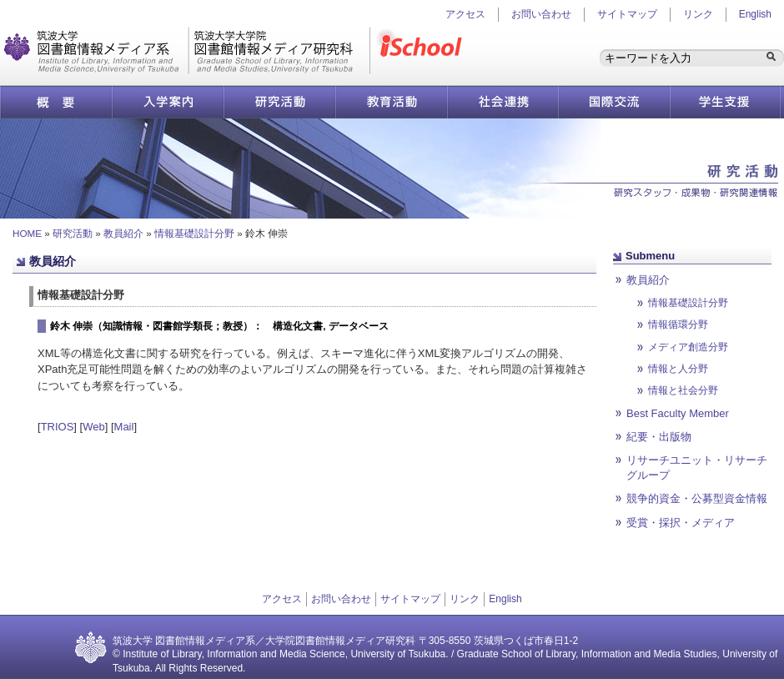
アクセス (282, 599)
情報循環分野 (678, 324)
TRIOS (58, 427)
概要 (56, 102)
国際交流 (614, 102)
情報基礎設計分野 (194, 233)
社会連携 (503, 102)
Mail (124, 427)
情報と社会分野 (683, 390)
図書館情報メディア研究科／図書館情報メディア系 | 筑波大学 (187, 50)
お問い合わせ (541, 14)
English (755, 14)
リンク (698, 14)
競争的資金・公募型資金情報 (697, 498)
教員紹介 (123, 233)
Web (94, 427)
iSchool (423, 50)
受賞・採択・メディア (681, 523)
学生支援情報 (726, 102)
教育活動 (391, 102)
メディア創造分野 (688, 347)
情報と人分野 (678, 368)
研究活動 (279, 102)
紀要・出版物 (659, 437)
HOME (27, 233)
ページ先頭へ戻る (500, 545)
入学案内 (168, 102)
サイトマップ (627, 14)
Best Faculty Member (678, 413)
